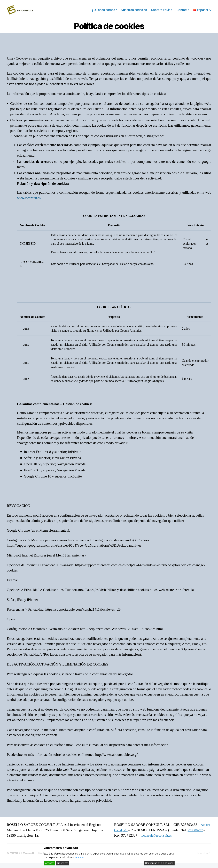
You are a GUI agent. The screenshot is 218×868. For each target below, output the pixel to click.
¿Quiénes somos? (104, 12)
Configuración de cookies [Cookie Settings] (159, 863)
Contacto (183, 12)
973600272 (197, 835)
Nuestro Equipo (162, 12)
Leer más (80, 857)
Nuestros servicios (134, 12)
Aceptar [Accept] (49, 863)
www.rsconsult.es (30, 203)
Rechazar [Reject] (63, 863)
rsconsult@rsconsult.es (157, 841)
